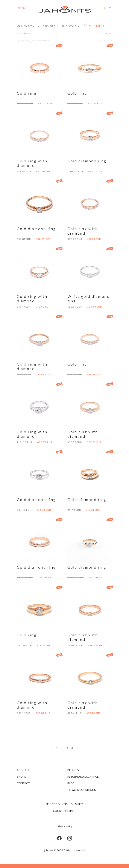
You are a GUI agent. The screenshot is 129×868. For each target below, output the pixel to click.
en (25, 8)
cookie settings (65, 811)
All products (25, 40)
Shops (21, 777)
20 (25, 33)
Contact (23, 783)
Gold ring (27, 93)
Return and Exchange (83, 777)
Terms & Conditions (82, 790)
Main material (28, 26)
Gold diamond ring (87, 161)
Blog (71, 783)
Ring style (70, 26)
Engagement (25, 43)
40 (28, 33)
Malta (77, 804)
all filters (94, 26)
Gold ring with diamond (32, 163)
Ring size (50, 26)
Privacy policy (64, 826)
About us (24, 770)
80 (31, 33)
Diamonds (41, 40)
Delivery (73, 770)
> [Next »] (78, 748)
